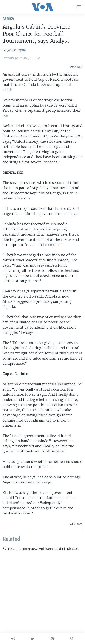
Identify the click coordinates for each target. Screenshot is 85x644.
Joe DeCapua (16, 50)
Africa (8, 19)
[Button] (76, 67)
